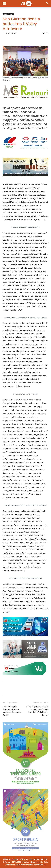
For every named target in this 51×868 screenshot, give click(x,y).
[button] (47, 4)
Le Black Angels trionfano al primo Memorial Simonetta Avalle (12, 711)
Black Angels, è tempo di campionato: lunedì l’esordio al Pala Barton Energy (37, 711)
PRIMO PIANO (8, 14)
